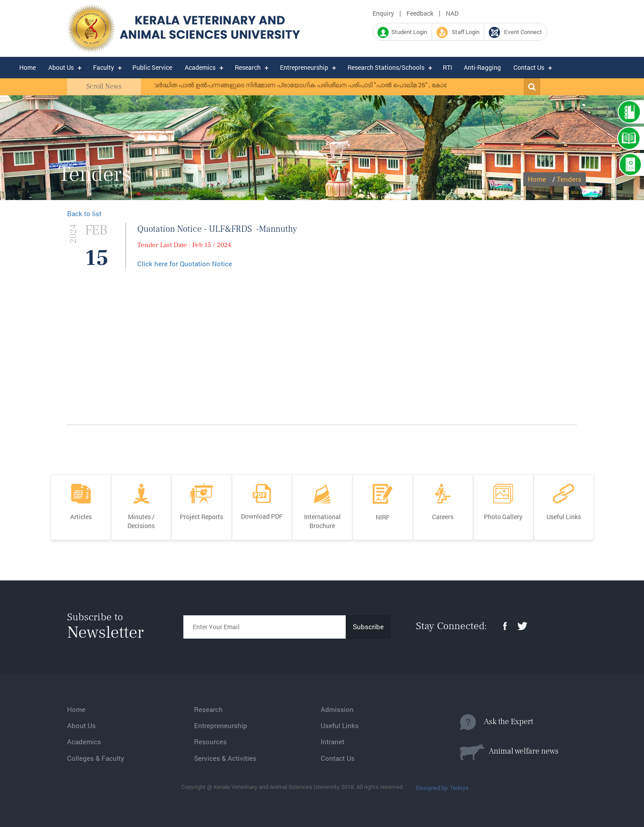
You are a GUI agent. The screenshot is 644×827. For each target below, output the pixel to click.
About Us (61, 67)
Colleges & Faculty (96, 758)
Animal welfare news (509, 752)
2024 (73, 234)
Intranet (333, 742)
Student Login (402, 32)
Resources (210, 742)
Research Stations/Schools (386, 67)
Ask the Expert (496, 722)
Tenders (569, 179)
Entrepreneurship (304, 67)
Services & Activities (225, 758)
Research (248, 67)
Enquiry (383, 13)
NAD (452, 13)
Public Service (152, 67)
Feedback (420, 13)
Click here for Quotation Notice (185, 264)
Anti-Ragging (482, 67)
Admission (337, 709)
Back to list (84, 213)
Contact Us (529, 67)
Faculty (104, 67)
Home (28, 67)
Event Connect (515, 32)
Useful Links (340, 725)
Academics (200, 67)
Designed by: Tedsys (442, 788)
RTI (447, 67)
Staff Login (458, 32)
